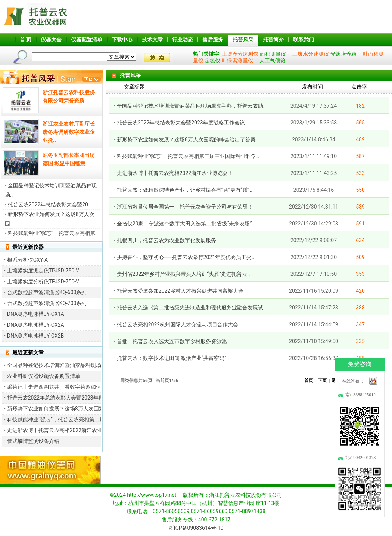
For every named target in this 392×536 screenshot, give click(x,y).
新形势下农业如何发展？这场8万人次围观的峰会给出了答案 (186, 139)
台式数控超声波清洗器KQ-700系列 (47, 303)
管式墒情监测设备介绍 (33, 441)
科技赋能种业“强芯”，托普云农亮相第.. (53, 233)
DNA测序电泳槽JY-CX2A (36, 325)
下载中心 (122, 40)
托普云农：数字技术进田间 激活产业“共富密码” (172, 358)
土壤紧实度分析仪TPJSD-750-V (43, 281)
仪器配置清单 (87, 40)
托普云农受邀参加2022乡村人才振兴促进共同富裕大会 (180, 291)
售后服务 (213, 40)
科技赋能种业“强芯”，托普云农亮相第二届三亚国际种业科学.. (188, 156)
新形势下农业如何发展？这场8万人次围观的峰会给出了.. (73, 409)
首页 (309, 381)
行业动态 (183, 40)
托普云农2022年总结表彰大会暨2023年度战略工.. (65, 398)
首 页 (26, 40)
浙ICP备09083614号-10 (196, 528)
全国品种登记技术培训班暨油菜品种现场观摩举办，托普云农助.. (191, 106)
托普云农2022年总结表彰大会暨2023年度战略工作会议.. (182, 123)
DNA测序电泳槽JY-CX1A (36, 314)
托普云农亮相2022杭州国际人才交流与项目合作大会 (178, 324)
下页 (322, 381)
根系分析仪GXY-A (27, 260)
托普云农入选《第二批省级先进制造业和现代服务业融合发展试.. (191, 308)
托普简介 (273, 40)
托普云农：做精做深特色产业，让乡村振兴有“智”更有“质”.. (185, 190)
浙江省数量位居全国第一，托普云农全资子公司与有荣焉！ (185, 207)
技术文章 (152, 40)
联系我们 (304, 40)
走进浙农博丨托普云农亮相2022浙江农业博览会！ (65, 430)
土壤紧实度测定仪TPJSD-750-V (43, 271)
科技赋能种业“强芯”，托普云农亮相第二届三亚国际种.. (70, 419)
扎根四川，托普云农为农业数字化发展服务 (167, 240)
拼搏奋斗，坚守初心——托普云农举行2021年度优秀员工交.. (186, 257)
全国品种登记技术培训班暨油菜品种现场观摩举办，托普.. (74, 365)
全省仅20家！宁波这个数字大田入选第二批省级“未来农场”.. (186, 224)
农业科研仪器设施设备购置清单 (44, 376)
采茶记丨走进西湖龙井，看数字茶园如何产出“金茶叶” (69, 387)
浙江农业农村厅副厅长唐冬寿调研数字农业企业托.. (69, 132)
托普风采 (243, 40)
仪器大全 (51, 40)
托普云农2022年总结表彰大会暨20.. (49, 204)
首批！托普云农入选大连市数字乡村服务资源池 (172, 341)
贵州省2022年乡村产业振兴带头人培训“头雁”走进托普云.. (183, 274)
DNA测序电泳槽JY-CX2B (36, 336)
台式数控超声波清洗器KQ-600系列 (47, 292)
